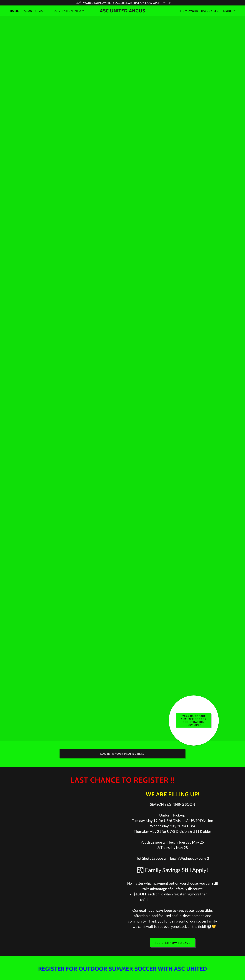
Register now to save (172, 943)
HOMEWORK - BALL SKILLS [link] (199, 11)
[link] (122, 11)
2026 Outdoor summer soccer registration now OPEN (194, 720)
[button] (35, 11)
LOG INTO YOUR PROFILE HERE (122, 754)
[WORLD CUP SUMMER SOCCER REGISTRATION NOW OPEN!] (122, 3)
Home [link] (14, 11)
